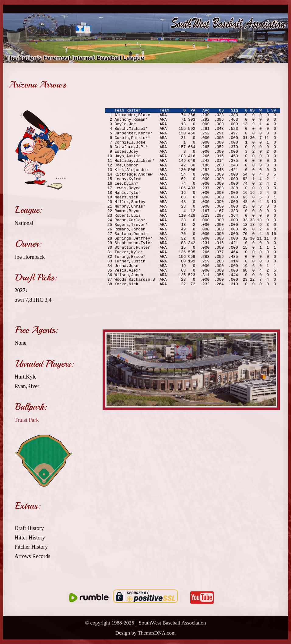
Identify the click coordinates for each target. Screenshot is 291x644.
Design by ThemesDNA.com (146, 633)
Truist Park (27, 420)
